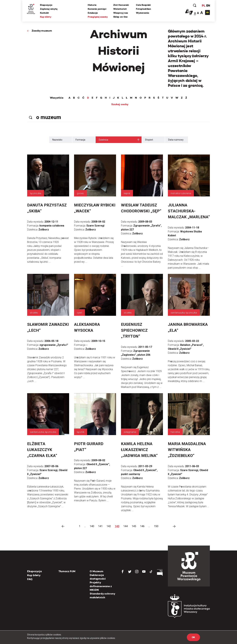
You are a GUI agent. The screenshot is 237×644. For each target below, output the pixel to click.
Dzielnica (103, 140)
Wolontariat (120, 9)
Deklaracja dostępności (98, 577)
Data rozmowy (176, 140)
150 (156, 526)
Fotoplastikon (144, 9)
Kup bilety (46, 17)
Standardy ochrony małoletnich (102, 595)
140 (92, 526)
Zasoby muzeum (42, 31)
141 (100, 526)
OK (193, 637)
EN (208, 6)
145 (134, 526)
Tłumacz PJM (67, 571)
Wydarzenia (143, 13)
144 (125, 526)
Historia (92, 5)
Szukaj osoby (120, 104)
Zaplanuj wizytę (49, 9)
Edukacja (93, 13)
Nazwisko (57, 140)
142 (109, 526)
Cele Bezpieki (143, 5)
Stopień (149, 140)
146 (142, 526)
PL (203, 6)
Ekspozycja (46, 5)
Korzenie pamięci (97, 9)
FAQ (30, 579)
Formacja (80, 140)
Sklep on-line (120, 17)
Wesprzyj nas (121, 13)
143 (117, 526)
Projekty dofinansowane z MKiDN (101, 586)
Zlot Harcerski (121, 5)
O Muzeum (97, 571)
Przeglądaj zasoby (98, 17)
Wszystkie (57, 98)
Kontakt (45, 13)
